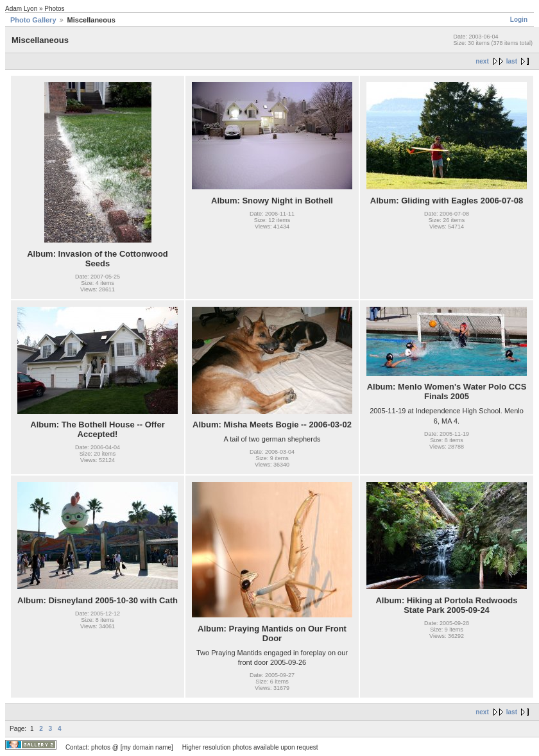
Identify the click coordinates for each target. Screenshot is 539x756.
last (512, 61)
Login (519, 20)
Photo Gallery (33, 20)
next (482, 61)
